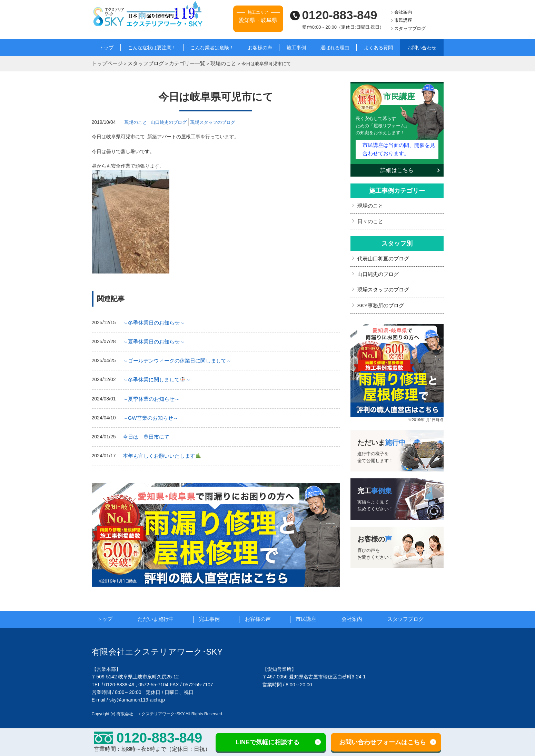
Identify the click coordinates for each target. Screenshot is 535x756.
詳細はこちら (397, 167)
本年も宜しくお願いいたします (159, 450)
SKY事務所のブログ (379, 299)
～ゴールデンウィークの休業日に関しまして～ (174, 358)
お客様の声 (260, 48)
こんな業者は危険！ (212, 48)
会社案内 (403, 12)
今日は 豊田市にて (145, 432)
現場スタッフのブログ (219, 121)
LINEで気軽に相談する (267, 742)
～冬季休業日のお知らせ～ (152, 321)
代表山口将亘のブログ (382, 254)
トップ (106, 48)
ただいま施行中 (163, 613)
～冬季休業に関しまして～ (155, 377)
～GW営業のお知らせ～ (149, 414)
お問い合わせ (422, 48)
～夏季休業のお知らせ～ (149, 395)
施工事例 (296, 48)
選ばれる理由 (335, 48)
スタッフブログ (410, 28)
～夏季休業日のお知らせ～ (152, 340)
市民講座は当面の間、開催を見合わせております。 (398, 147)
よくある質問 (378, 48)
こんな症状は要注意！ (152, 48)
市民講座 (403, 20)
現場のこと (137, 121)
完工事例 (217, 613)
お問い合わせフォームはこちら (383, 742)
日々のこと (369, 218)
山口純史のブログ (172, 121)
